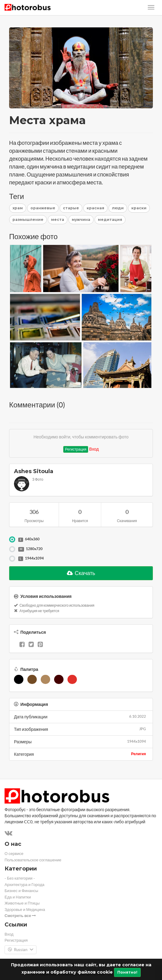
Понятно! (127, 972)
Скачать (81, 573)
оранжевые (43, 208)
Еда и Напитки (18, 897)
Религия (138, 754)
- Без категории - (20, 878)
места (58, 220)
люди (118, 208)
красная (95, 208)
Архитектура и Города (24, 885)
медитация (110, 220)
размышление (28, 220)
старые (71, 208)
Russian (21, 950)
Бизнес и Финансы (21, 891)
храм (18, 208)
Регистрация (76, 449)
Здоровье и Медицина (25, 910)
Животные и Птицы (22, 903)
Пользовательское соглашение (33, 860)
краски (139, 208)
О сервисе (14, 854)
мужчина (81, 220)
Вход (94, 449)
